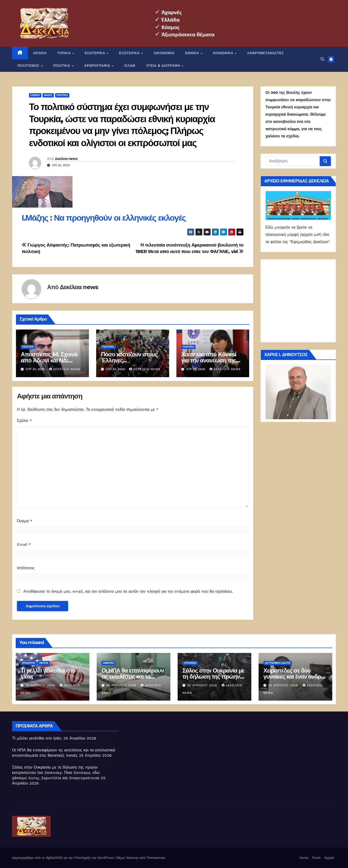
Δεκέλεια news (66, 159)
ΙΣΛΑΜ (130, 66)
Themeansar (156, 858)
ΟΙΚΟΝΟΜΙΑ (164, 53)
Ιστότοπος (26, 568)
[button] (322, 59)
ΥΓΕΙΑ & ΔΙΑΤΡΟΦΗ (164, 66)
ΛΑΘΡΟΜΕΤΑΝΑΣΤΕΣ (265, 53)
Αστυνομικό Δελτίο (278, 663)
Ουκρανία (190, 663)
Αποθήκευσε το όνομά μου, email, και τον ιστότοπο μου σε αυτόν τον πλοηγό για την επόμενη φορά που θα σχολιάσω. (128, 591)
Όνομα (25, 521)
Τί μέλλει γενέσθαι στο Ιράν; (48, 673)
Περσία (44, 663)
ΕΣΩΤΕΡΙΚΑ (95, 53)
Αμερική (109, 663)
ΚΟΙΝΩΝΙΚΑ (224, 53)
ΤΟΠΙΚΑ (64, 53)
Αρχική (329, 858)
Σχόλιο (24, 421)
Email (24, 544)
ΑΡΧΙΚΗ (40, 53)
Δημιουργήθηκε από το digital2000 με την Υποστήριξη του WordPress (63, 858)
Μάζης (48, 95)
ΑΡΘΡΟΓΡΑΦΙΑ (98, 66)
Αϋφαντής (29, 663)
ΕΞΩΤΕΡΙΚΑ (130, 53)
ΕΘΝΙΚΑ (193, 53)
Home (304, 858)
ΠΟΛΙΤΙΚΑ (62, 66)
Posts (316, 858)
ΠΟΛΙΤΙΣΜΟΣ (29, 66)
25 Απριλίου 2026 (41, 685)
